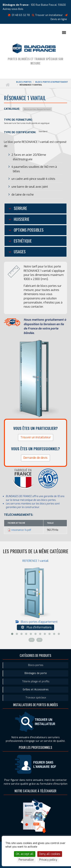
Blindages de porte (36, 673)
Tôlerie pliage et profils (36, 681)
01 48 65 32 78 (21, 15)
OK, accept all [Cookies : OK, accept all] (25, 854)
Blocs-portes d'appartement (52, 82)
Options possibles (28, 230)
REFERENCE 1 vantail (35, 561)
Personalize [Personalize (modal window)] (26, 860)
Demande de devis (35, 458)
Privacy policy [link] (48, 860)
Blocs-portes (24, 82)
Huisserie (21, 219)
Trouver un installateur (47, 15)
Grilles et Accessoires (36, 690)
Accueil (8, 85)
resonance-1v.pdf (21, 530)
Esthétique (22, 241)
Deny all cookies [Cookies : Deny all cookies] (50, 854)
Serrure (20, 208)
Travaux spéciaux (36, 698)
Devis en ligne (59, 19)
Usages (19, 252)
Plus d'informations (36, 627)
